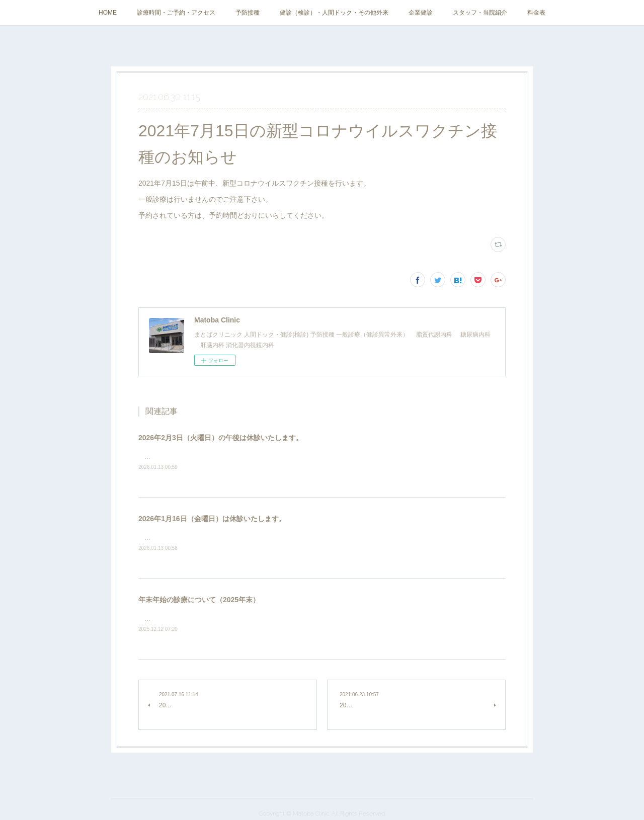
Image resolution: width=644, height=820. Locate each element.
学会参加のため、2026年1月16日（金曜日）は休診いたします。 (229, 538)
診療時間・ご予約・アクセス (176, 13)
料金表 (536, 13)
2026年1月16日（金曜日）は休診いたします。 (212, 519)
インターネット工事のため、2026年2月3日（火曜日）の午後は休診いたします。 (251, 457)
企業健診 (421, 13)
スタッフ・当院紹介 (480, 13)
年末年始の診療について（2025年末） (199, 600)
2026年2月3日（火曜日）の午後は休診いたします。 (221, 438)
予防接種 (248, 13)
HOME (108, 13)
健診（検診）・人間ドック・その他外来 (334, 13)
